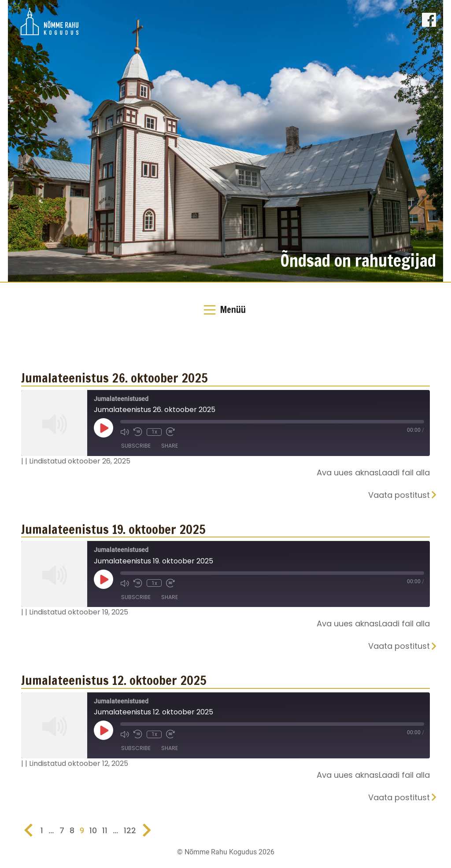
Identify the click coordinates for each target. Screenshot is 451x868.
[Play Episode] (104, 428)
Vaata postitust (399, 495)
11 (105, 830)
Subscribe (136, 446)
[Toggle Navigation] (225, 310)
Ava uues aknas (348, 473)
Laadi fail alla (404, 473)
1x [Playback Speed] (154, 432)
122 (130, 830)
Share (170, 446)
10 (93, 830)
